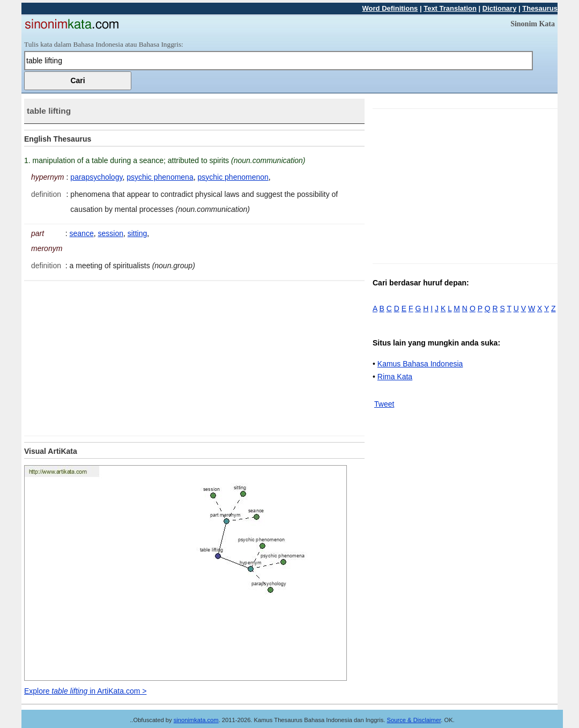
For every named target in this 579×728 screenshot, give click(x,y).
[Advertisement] (114, 356)
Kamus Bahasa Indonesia (420, 364)
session (110, 233)
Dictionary (500, 8)
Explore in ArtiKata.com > (85, 691)
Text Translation (450, 8)
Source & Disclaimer (414, 720)
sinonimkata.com (196, 720)
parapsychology (96, 177)
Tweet (384, 404)
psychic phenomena (160, 177)
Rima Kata (395, 377)
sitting (138, 233)
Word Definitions (390, 8)
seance (82, 233)
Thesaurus (540, 8)
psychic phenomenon (233, 177)
